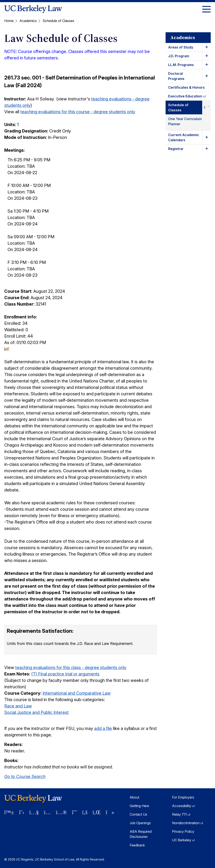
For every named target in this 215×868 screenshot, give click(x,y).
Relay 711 (181, 814)
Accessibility (183, 806)
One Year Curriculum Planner (185, 121)
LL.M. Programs (181, 65)
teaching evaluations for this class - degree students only (71, 668)
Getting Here (139, 806)
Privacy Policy (183, 831)
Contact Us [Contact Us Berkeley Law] (138, 814)
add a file (103, 728)
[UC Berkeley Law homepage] (33, 9)
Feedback (137, 845)
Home (9, 21)
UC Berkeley (183, 840)
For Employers (183, 797)
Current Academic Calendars (184, 137)
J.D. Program (179, 56)
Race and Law (18, 706)
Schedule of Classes (178, 107)
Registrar (176, 149)
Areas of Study (181, 47)
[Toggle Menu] (206, 9)
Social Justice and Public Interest (36, 712)
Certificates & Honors (186, 87)
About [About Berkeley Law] (134, 797)
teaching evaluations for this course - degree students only (78, 112)
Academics (28, 21)
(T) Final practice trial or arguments (65, 674)
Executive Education (189, 97)
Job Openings (140, 823)
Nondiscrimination (188, 823)
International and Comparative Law (77, 693)
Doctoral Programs (176, 76)
